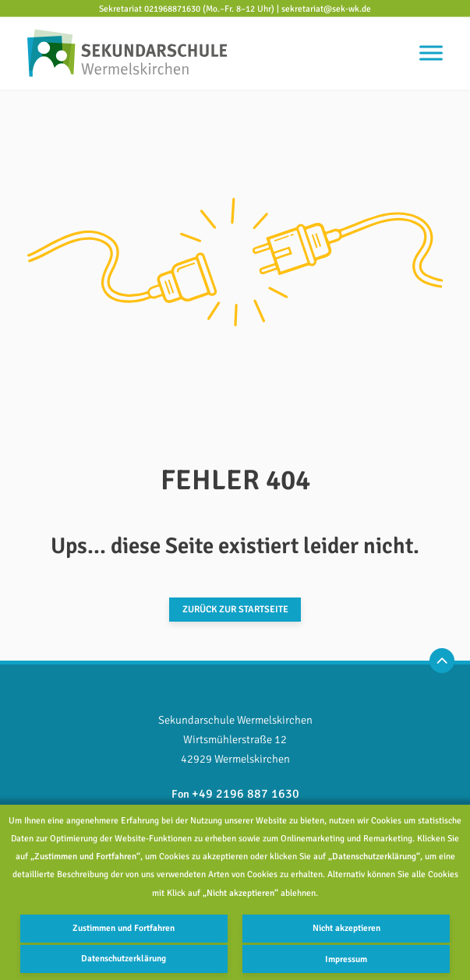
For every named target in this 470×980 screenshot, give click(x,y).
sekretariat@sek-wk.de (326, 8)
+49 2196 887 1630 (246, 793)
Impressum (347, 959)
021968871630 (172, 8)
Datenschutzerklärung (124, 959)
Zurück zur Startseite (235, 609)
